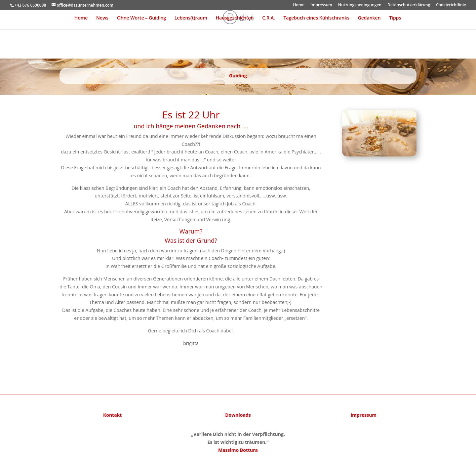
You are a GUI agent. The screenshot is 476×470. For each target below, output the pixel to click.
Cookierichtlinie (451, 5)
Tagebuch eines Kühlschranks (316, 18)
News (102, 18)
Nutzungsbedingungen (360, 5)
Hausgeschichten (235, 18)
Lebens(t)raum (191, 18)
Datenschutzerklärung (409, 5)
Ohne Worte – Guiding (141, 18)
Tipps (395, 18)
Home (299, 5)
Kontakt (112, 415)
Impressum (321, 5)
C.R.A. (269, 18)
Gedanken (369, 18)
